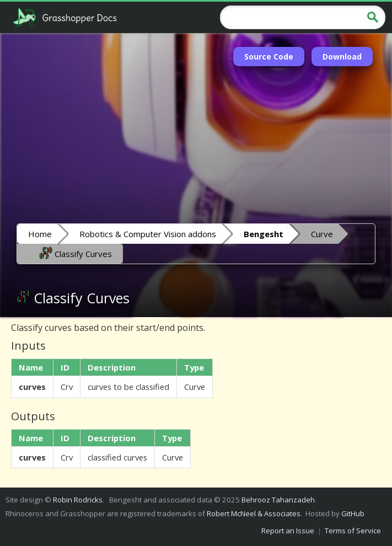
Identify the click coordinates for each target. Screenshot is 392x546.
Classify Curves (76, 253)
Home (40, 234)
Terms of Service (353, 531)
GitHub (353, 513)
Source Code (269, 57)
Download (342, 57)
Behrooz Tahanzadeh (278, 500)
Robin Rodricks (78, 500)
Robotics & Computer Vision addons (148, 234)
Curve (322, 234)
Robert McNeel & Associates (254, 513)
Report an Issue (288, 531)
